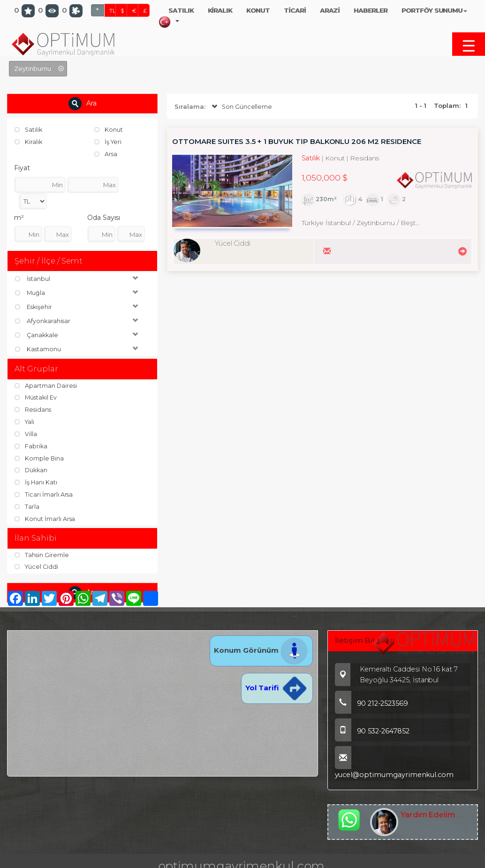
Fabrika (31, 445)
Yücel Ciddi (37, 566)
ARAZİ (330, 10)
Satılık (29, 129)
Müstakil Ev (36, 397)
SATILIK (181, 10)
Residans (34, 409)
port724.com (67, 861)
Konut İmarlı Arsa (45, 517)
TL (113, 11)
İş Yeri (109, 142)
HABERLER (371, 10)
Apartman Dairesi (46, 385)
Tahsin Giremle (42, 553)
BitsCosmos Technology (188, 861)
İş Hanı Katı (36, 481)
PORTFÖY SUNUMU (434, 10)
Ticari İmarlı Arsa (44, 493)
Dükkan (32, 469)
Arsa (106, 153)
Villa (26, 433)
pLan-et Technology (283, 861)
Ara (83, 104)
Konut (109, 129)
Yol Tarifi (277, 686)
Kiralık (29, 142)
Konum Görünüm (261, 649)
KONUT (258, 10)
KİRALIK (220, 10)
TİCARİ (295, 10)
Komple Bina (39, 457)
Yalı (25, 421)
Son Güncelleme (241, 107)
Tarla (27, 505)
